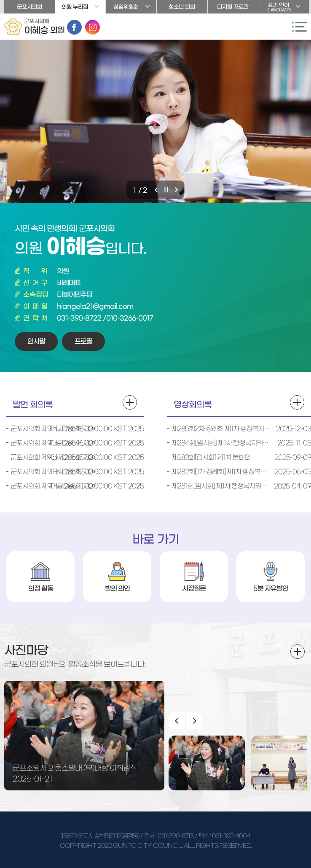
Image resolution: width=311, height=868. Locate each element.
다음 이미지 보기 (194, 721)
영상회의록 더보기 (297, 402)
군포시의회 (29, 7)
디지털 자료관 (233, 7)
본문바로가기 (0, 0)
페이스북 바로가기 (74, 27)
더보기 (298, 652)
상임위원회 (126, 7)
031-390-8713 (176, 836)
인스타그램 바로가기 (92, 27)
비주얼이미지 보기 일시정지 (167, 190)
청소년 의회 (182, 7)
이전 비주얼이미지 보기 (157, 190)
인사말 (36, 341)
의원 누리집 (75, 7)
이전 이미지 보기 (177, 721)
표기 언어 (284, 8)
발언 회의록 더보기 (130, 402)
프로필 (83, 341)
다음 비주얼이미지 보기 (177, 190)
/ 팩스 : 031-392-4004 (222, 836)
